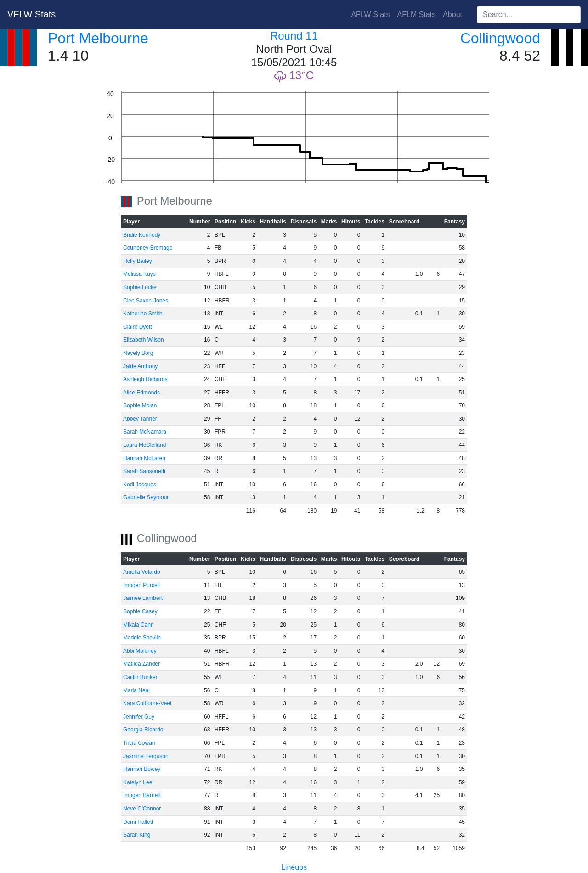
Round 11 (294, 36)
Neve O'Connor (142, 809)
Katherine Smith (143, 314)
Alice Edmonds (141, 393)
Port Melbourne (98, 38)
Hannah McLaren (144, 458)
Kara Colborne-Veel (147, 703)
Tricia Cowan (139, 743)
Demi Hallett (138, 822)
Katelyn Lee (138, 782)
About (452, 14)
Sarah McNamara (145, 432)
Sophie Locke (140, 287)
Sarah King (137, 835)
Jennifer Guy (139, 717)
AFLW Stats (370, 14)
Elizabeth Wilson (144, 340)
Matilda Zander (141, 664)
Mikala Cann (139, 625)
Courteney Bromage (148, 248)
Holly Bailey (138, 261)
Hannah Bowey (142, 769)
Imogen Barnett (142, 795)
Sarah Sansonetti (144, 471)
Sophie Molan (140, 405)
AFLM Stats (417, 14)
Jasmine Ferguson (146, 756)
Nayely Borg (138, 353)
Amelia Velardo (142, 572)
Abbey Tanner (140, 419)
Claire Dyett (138, 327)
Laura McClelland (144, 445)
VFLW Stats (31, 14)
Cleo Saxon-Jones (146, 301)
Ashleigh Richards (145, 379)
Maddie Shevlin (142, 638)
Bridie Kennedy (142, 235)
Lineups (294, 867)
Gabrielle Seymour (146, 497)
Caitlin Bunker (140, 677)
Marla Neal (136, 690)
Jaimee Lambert (143, 598)
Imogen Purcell (141, 585)
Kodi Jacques (140, 485)
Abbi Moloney (140, 651)
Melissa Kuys (139, 274)
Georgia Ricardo (143, 730)
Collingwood (500, 38)
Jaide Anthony (140, 366)
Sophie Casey (140, 611)
